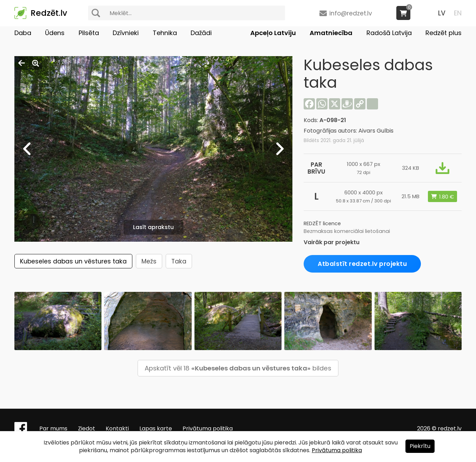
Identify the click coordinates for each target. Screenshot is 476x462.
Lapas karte (156, 428)
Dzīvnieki (126, 33)
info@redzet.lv (351, 13)
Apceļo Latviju (273, 33)
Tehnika (165, 33)
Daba (23, 33)
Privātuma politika (208, 428)
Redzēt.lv (49, 13)
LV (442, 13)
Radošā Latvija (389, 33)
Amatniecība (331, 33)
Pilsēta (89, 33)
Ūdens (55, 33)
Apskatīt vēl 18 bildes (238, 368)
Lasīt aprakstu (153, 227)
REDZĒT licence (322, 223)
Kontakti (117, 428)
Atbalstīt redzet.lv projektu (362, 264)
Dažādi (201, 33)
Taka (179, 261)
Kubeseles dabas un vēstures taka (73, 261)
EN (458, 13)
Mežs (149, 261)
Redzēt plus (444, 33)
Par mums (53, 428)
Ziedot (87, 428)
